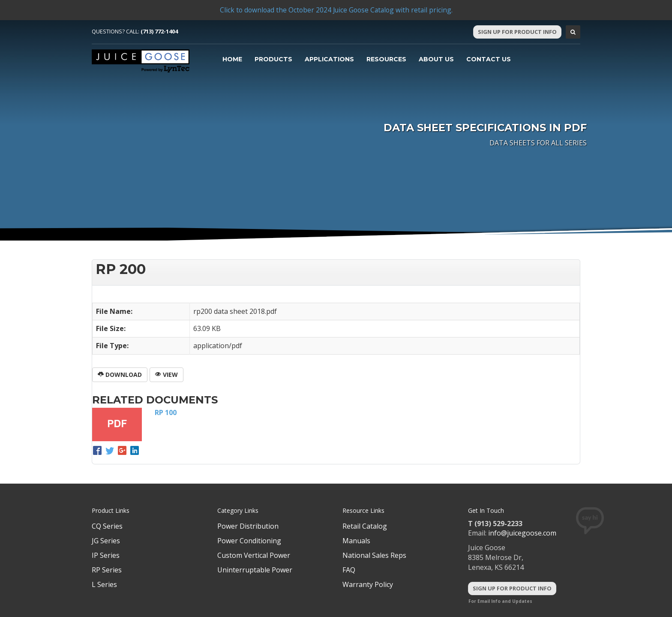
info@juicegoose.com (522, 533)
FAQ (349, 570)
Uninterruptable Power (255, 570)
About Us (436, 59)
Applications (329, 59)
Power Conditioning (249, 541)
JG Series (106, 541)
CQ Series (107, 526)
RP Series (107, 570)
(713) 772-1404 (159, 31)
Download (120, 375)
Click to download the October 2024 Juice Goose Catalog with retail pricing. (336, 10)
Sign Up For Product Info (517, 32)
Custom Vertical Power (254, 555)
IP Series (106, 555)
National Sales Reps (374, 555)
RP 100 (166, 412)
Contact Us (489, 59)
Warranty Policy (368, 584)
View (166, 375)
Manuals (356, 541)
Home (232, 59)
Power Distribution (248, 526)
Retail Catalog (365, 526)
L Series (104, 584)
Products (273, 59)
